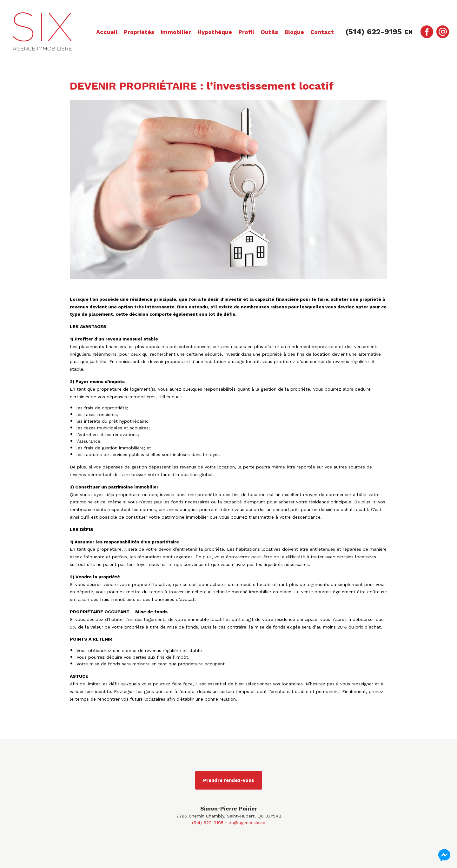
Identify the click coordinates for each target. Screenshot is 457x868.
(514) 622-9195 (208, 823)
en (409, 32)
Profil (246, 32)
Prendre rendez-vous (229, 780)
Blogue (294, 32)
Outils (269, 32)
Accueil (107, 32)
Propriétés (139, 32)
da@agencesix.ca (247, 823)
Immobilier (176, 32)
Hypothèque (215, 32)
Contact (322, 32)
